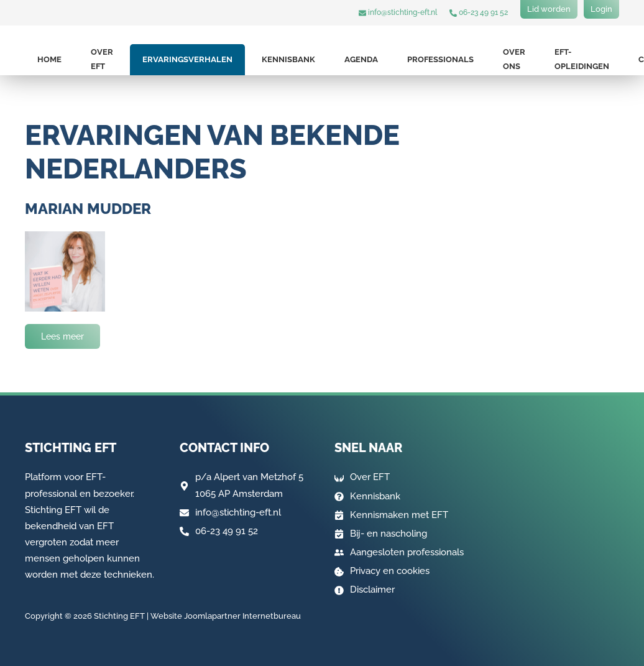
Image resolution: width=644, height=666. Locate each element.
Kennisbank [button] (288, 59)
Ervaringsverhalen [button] (187, 59)
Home (49, 59)
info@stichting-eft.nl (398, 12)
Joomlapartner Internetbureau (242, 616)
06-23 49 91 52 (479, 12)
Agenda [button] (361, 59)
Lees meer (62, 336)
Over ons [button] (514, 59)
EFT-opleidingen (582, 59)
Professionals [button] (440, 59)
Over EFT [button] (102, 59)
